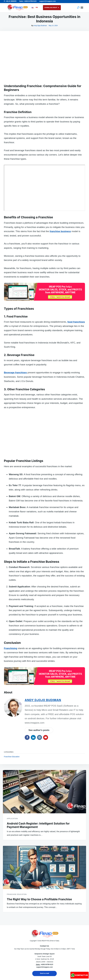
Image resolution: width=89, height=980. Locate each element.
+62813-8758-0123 (47, 965)
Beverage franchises (15, 373)
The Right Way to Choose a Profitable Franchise (39, 899)
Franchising (11, 648)
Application (12, 819)
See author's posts (39, 730)
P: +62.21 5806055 (10, 1)
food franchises (76, 322)
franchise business (60, 231)
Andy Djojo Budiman (40, 26)
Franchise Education (12, 757)
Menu (82, 8)
